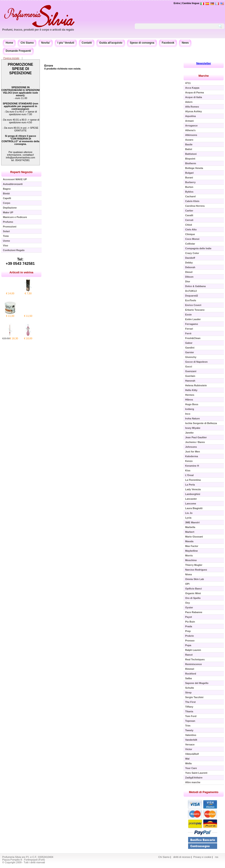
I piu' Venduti (66, 43)
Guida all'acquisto (111, 43)
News (185, 43)
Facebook (168, 43)
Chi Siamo (27, 43)
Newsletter (204, 63)
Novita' (46, 43)
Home (9, 43)
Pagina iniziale (11, 58)
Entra (177, 3)
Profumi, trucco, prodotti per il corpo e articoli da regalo (38, 30)
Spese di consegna (142, 43)
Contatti (87, 43)
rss (217, 857)
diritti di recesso (182, 857)
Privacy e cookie (203, 857)
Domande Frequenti (18, 51)
